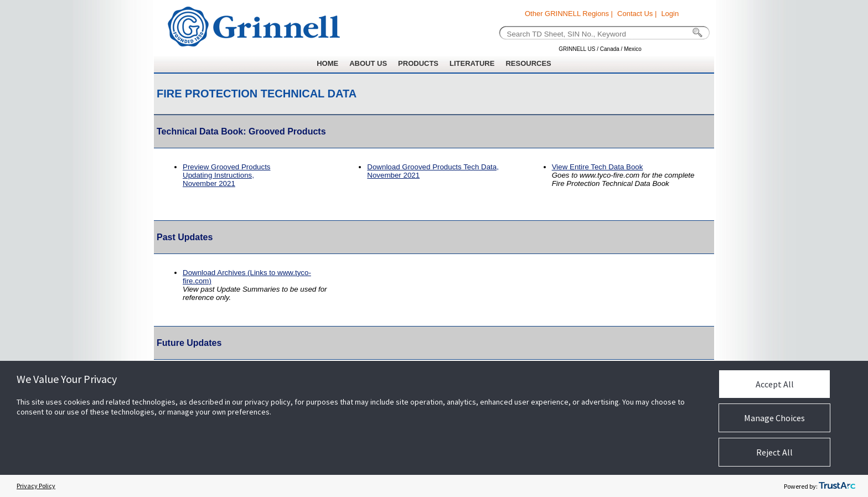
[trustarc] (837, 486)
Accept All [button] (775, 384)
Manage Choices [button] (774, 418)
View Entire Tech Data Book (598, 167)
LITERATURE (472, 63)
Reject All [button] (774, 452)
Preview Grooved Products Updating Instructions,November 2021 (227, 175)
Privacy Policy (36, 486)
